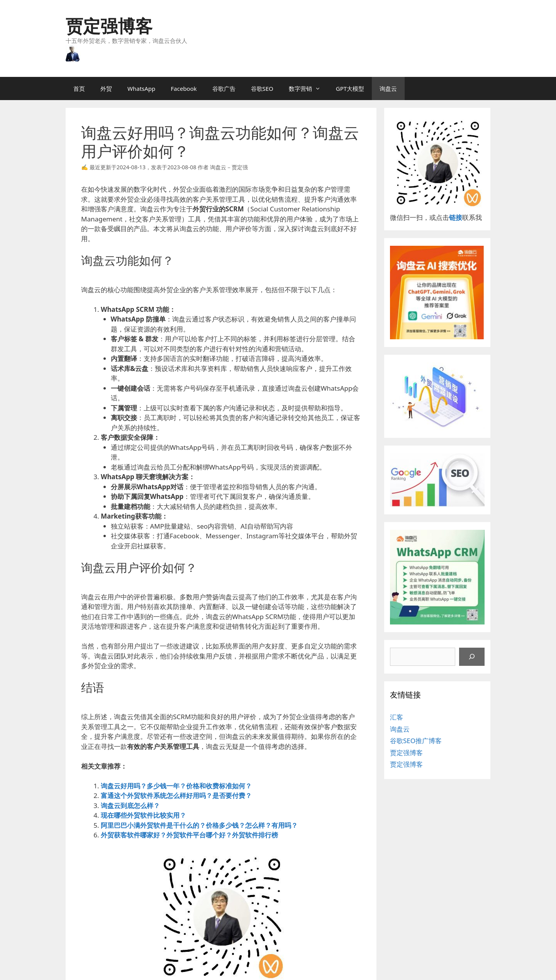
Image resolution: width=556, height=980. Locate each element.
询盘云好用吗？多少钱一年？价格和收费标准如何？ (176, 786)
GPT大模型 (350, 88)
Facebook (184, 88)
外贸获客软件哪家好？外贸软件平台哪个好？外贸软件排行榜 (189, 835)
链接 (456, 217)
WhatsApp (141, 88)
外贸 (106, 88)
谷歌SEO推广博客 (416, 741)
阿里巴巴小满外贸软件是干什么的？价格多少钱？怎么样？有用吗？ (199, 825)
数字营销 (309, 88)
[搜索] (472, 657)
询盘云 (388, 88)
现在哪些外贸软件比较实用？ (143, 815)
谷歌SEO (262, 88)
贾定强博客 (109, 26)
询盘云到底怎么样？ (130, 806)
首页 (79, 88)
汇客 (397, 717)
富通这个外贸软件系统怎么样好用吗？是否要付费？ (176, 795)
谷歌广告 (224, 88)
